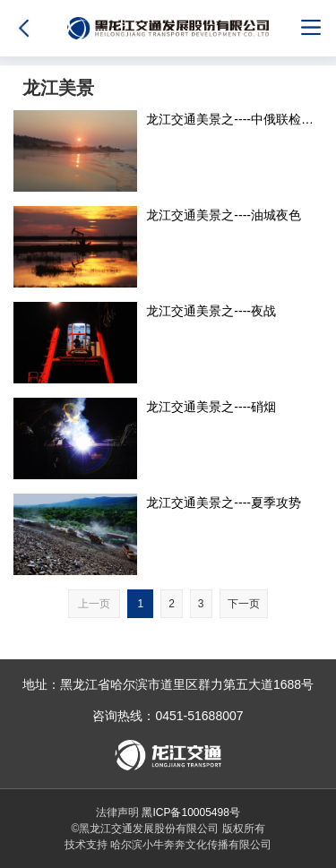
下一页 (244, 604)
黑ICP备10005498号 (190, 812)
